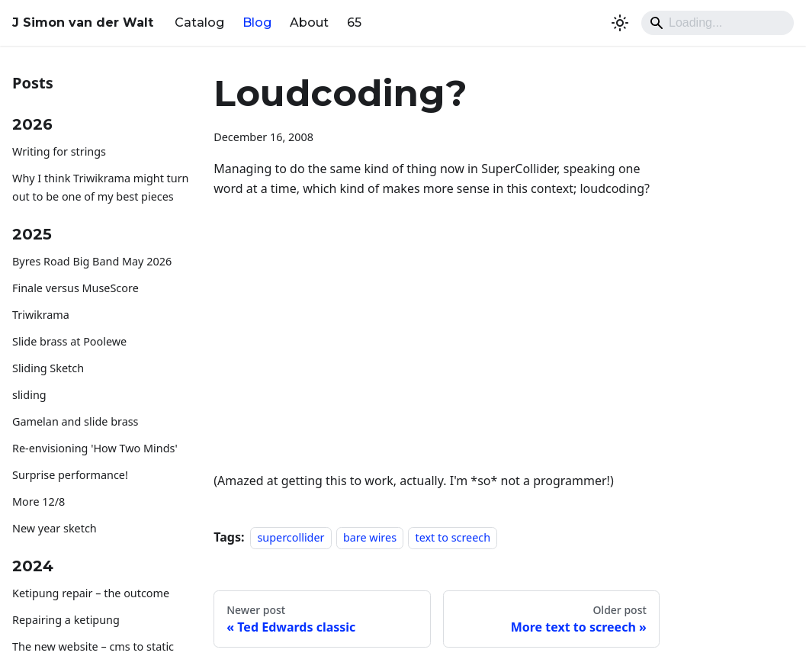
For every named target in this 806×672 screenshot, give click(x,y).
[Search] (718, 23)
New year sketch (55, 528)
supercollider (291, 537)
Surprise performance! (70, 475)
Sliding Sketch (48, 368)
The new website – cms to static (93, 646)
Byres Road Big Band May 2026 (92, 261)
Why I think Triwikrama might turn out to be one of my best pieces (101, 187)
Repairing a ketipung (66, 620)
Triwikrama (41, 315)
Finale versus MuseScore (75, 288)
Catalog (199, 23)
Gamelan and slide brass (75, 421)
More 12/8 (39, 502)
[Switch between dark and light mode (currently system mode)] (620, 23)
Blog (257, 23)
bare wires (370, 537)
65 (354, 23)
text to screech (453, 537)
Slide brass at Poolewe (69, 341)
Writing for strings (59, 151)
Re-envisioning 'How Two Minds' (95, 448)
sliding (29, 395)
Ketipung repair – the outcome (91, 593)
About (309, 23)
